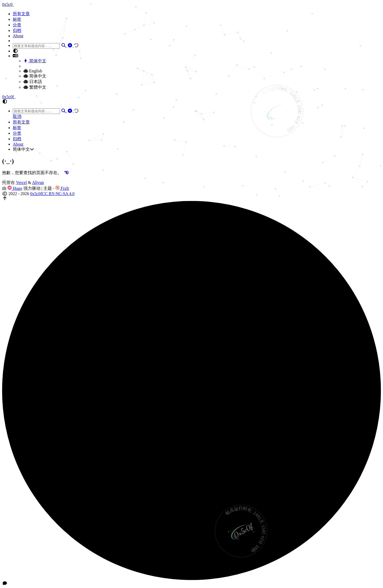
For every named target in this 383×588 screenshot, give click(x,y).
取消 (17, 116)
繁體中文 (35, 87)
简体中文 (35, 61)
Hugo (15, 188)
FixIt (62, 188)
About (18, 36)
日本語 (33, 82)
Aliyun (38, 182)
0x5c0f (36, 194)
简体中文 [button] (23, 149)
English (33, 71)
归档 (17, 30)
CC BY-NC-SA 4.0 (58, 194)
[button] (197, 51)
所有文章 (21, 14)
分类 (17, 25)
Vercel (21, 182)
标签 (17, 19)
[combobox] (36, 46)
